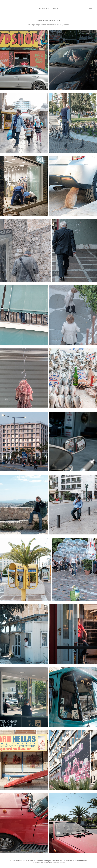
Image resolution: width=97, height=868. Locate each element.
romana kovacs (49, 9)
